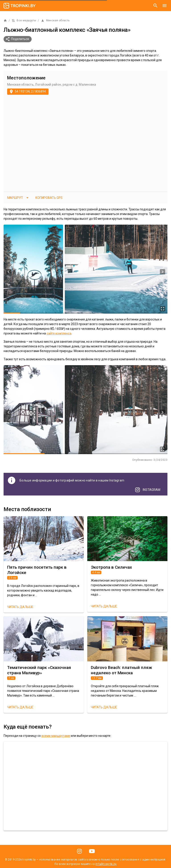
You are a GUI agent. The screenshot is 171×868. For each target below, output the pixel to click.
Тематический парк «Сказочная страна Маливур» (39, 670)
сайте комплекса (59, 333)
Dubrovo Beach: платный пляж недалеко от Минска (121, 670)
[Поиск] (155, 6)
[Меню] (165, 6)
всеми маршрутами (56, 736)
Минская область (55, 21)
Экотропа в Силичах (111, 567)
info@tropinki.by (106, 864)
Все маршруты (24, 21)
